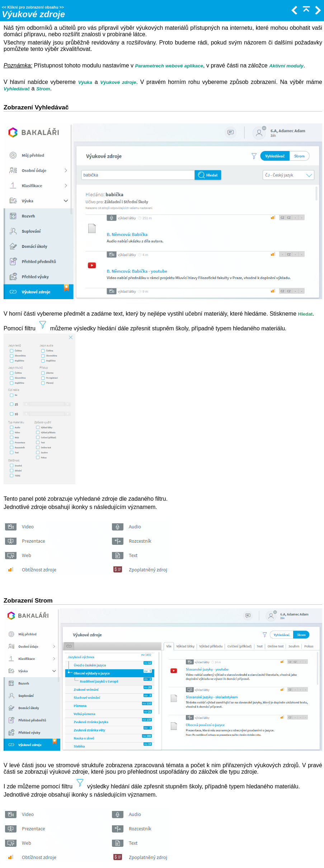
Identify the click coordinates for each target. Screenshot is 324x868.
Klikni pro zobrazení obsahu (33, 7)
